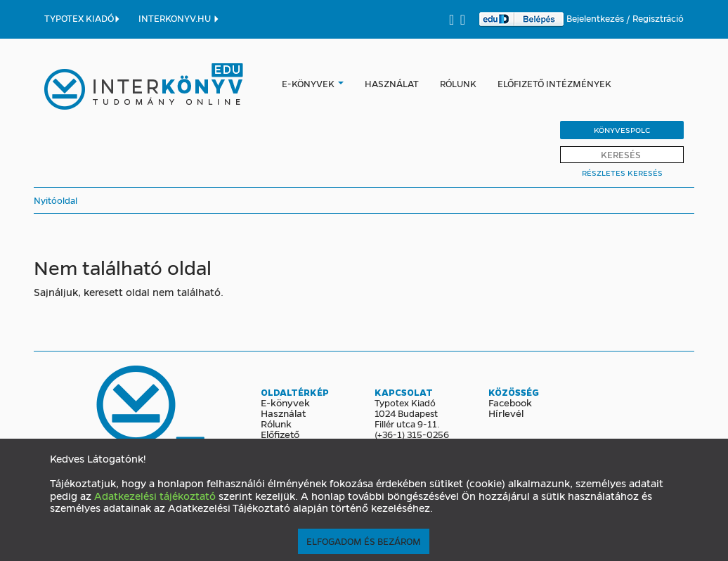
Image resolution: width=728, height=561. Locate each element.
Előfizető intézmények (554, 83)
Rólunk (458, 83)
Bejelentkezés (596, 18)
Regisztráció (658, 18)
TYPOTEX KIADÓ (83, 18)
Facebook (510, 402)
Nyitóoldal (56, 200)
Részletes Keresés (622, 173)
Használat (392, 83)
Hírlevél (506, 413)
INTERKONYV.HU (179, 18)
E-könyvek (308, 83)
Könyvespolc (622, 130)
